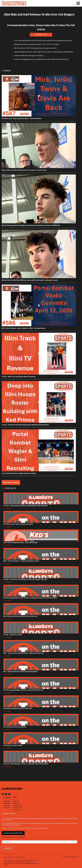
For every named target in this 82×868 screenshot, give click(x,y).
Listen (8, 508)
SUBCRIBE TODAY (41, 35)
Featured (7, 801)
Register (16, 803)
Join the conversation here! (13, 833)
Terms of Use (18, 808)
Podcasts (7, 808)
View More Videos (11, 482)
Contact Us (17, 810)
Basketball (7, 803)
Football (6, 806)
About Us (16, 801)
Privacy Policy (18, 806)
